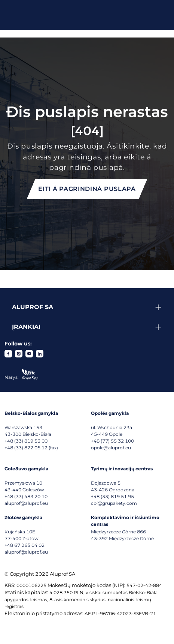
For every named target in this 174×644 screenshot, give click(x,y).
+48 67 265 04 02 (25, 545)
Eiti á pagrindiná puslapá (87, 189)
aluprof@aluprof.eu (26, 503)
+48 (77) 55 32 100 (112, 441)
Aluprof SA (33, 307)
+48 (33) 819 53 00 (26, 441)
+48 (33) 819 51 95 (112, 496)
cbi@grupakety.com (114, 503)
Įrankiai (26, 327)
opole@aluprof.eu (111, 448)
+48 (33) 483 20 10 (26, 496)
